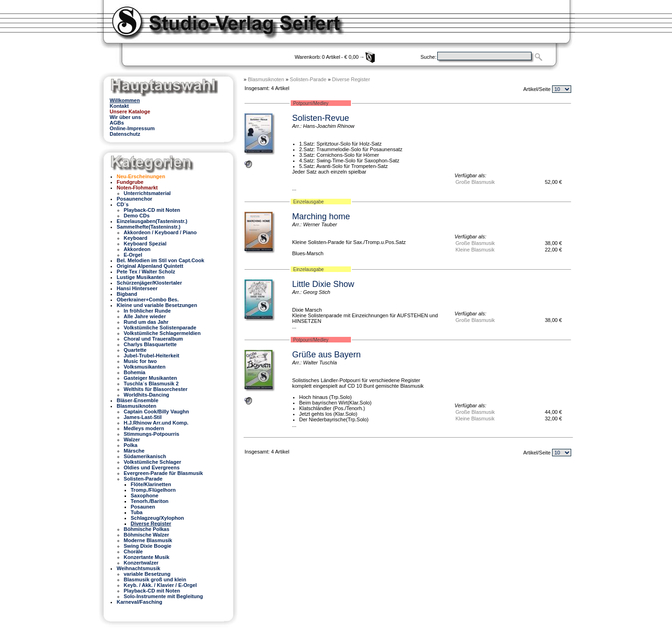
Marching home (321, 216)
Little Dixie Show (323, 284)
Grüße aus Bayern (326, 355)
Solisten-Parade (308, 79)
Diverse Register (351, 79)
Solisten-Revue (321, 118)
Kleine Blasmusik (475, 250)
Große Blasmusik (475, 182)
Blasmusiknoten (266, 79)
